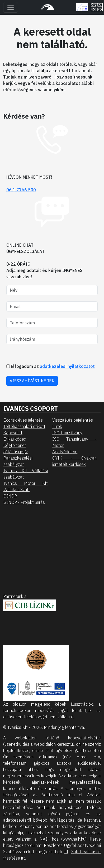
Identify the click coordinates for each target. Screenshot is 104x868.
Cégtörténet (15, 445)
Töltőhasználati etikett (24, 426)
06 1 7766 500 (21, 190)
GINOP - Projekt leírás (24, 502)
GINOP (10, 496)
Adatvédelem (65, 452)
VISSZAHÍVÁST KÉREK (32, 381)
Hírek (57, 426)
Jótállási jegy (16, 452)
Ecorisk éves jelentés (23, 420)
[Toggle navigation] (11, 7)
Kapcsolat (13, 433)
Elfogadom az (51, 366)
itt (66, 852)
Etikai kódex (15, 439)
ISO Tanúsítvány (67, 433)
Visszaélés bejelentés (73, 420)
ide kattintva (89, 820)
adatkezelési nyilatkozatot (67, 366)
